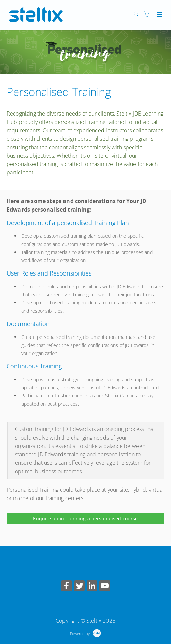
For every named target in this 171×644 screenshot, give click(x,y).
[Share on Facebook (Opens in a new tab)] (67, 587)
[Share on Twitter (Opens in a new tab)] (79, 587)
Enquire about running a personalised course (85, 519)
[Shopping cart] (148, 14)
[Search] (138, 14)
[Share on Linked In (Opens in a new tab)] (92, 587)
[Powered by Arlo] (85, 633)
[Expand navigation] (159, 15)
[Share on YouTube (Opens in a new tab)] (105, 587)
